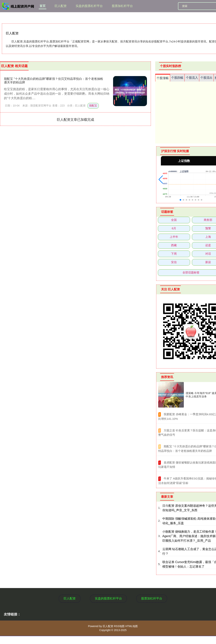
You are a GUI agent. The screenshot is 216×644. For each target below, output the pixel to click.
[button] (161, 180)
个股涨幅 (163, 78)
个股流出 (206, 78)
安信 (174, 262)
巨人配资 (61, 6)
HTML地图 (132, 626)
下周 (174, 254)
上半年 (174, 237)
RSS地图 (119, 626)
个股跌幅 (177, 78)
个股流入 (192, 78)
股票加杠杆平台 (122, 6)
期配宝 (93, 106)
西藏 (174, 245)
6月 (174, 228)
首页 (43, 6)
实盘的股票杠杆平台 (89, 6)
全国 (174, 220)
